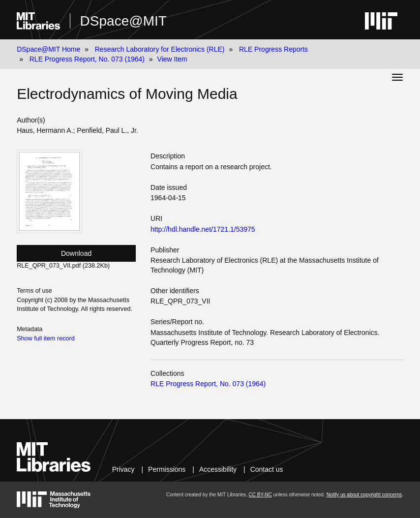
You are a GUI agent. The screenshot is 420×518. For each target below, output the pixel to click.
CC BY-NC (260, 495)
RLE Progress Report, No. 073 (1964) (87, 59)
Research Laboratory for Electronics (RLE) (160, 49)
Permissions (167, 469)
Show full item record (46, 338)
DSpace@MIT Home (48, 49)
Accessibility (218, 469)
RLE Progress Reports (273, 49)
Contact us (267, 469)
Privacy (123, 469)
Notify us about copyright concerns (364, 495)
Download (76, 253)
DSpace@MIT (123, 21)
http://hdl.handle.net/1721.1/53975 (203, 229)
